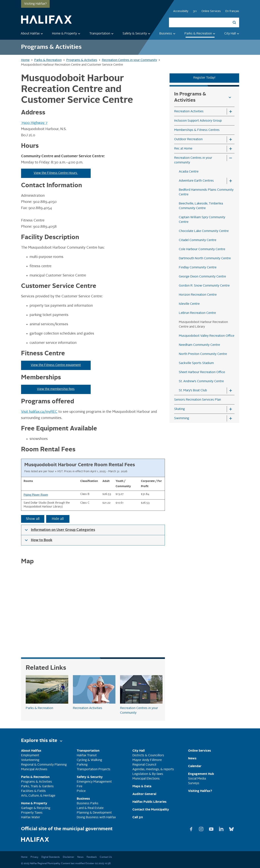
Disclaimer (69, 857)
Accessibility (181, 11)
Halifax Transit (87, 756)
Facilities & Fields (33, 791)
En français (232, 11)
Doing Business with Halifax (96, 817)
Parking (82, 765)
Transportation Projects (94, 769)
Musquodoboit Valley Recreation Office (207, 336)
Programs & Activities (37, 782)
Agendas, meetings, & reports (153, 769)
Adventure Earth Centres (196, 181)
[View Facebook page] (192, 828)
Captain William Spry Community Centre (202, 220)
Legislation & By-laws (148, 774)
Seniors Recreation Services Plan (198, 400)
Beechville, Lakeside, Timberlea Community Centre (201, 206)
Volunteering (30, 760)
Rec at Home (183, 149)
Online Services (211, 11)
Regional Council (144, 765)
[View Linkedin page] (222, 828)
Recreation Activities (189, 112)
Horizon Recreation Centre (198, 295)
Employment (30, 756)
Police (81, 791)
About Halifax (32, 34)
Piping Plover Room (36, 495)
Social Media (197, 779)
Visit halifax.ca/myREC (39, 412)
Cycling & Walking (89, 760)
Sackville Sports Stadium (196, 363)
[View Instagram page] (202, 828)
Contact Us (106, 857)
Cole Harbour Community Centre (202, 249)
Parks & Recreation (200, 34)
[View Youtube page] (212, 828)
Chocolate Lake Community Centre (204, 231)
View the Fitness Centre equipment (56, 365)
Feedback (92, 857)
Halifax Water (31, 817)
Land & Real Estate (90, 808)
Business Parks (88, 804)
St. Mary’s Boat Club (193, 391)
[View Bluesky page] (231, 828)
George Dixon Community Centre (202, 277)
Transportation (102, 34)
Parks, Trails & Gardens (37, 786)
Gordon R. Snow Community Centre (204, 286)
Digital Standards (51, 857)
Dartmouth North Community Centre (205, 258)
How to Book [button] (38, 542)
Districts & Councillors (148, 756)
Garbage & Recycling (36, 808)
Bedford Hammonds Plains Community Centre (206, 192)
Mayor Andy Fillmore (147, 760)
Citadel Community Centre (198, 240)
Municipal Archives (34, 769)
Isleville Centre (189, 304)
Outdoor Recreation (188, 139)
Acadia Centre (189, 172)
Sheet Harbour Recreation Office (202, 372)
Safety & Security (137, 34)
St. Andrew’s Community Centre (201, 381)
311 (195, 11)
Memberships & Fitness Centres (197, 130)
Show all (33, 519)
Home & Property (67, 34)
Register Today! (204, 78)
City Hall (232, 34)
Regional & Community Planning (44, 765)
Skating (179, 409)
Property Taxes (32, 813)
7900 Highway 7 (34, 123)
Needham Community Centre (199, 345)
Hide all (58, 519)
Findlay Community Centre (198, 268)
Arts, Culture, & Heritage (38, 796)
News (80, 857)
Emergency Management (94, 782)
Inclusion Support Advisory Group (198, 121)
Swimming (182, 418)
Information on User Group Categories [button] (59, 532)
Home (24, 857)
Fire (80, 786)
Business (168, 34)
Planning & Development (94, 813)
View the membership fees (56, 389)
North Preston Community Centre (203, 354)
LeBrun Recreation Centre (197, 313)
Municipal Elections (146, 779)
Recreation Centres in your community (193, 160)
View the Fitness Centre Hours (56, 173)
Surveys (194, 783)
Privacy (34, 857)
